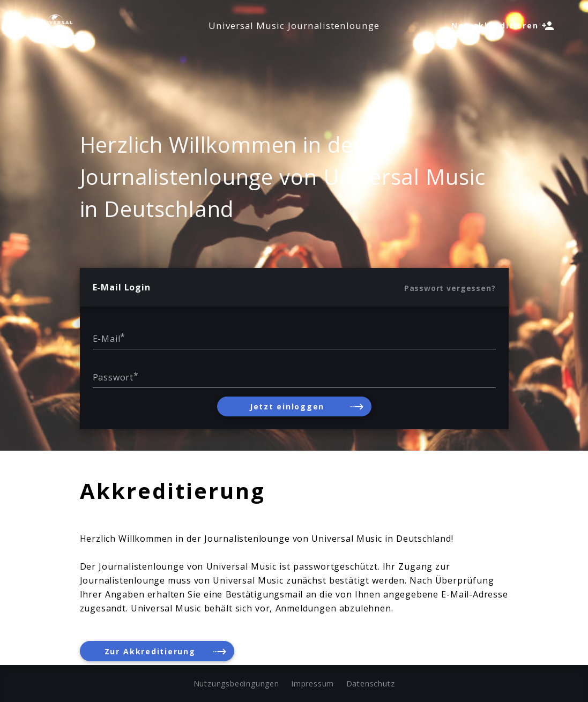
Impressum (312, 684)
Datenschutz (371, 684)
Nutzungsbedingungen (236, 684)
